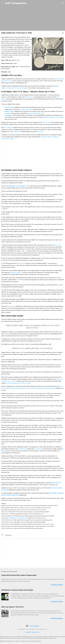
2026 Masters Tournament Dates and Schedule (17, 590)
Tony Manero (38, 449)
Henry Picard (40, 132)
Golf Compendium (16, 3)
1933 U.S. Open (47, 122)
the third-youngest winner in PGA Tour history (18, 383)
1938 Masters (17, 132)
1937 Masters (9, 128)
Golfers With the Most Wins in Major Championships (19, 575)
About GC (28, 632)
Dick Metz (7, 113)
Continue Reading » (57, 585)
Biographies (9, 535)
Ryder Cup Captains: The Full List (12, 607)
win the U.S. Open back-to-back (36, 113)
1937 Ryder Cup (22, 449)
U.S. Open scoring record (27, 109)
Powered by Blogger (32, 626)
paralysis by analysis (16, 273)
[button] (63, 33)
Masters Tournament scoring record (53, 117)
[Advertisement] (32, 18)
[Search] (63, 3)
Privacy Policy (36, 632)
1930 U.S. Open (29, 97)
